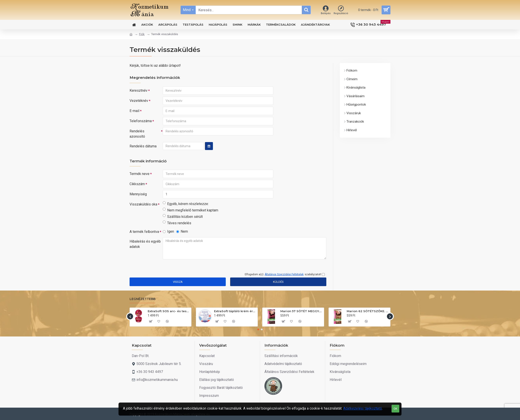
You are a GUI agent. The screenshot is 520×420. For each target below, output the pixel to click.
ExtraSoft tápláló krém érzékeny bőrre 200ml (235, 311)
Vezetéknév (139, 101)
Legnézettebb (142, 299)
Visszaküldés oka (143, 204)
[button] (130, 316)
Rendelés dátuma (143, 146)
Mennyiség (138, 194)
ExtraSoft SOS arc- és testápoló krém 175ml (169, 311)
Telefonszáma (141, 121)
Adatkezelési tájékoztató (362, 408)
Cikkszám (137, 184)
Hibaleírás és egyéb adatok (145, 244)
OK (395, 409)
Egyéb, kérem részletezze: (186, 204)
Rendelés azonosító (137, 134)
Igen (168, 231)
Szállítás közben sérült (183, 216)
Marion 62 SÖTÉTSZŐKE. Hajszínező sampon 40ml (368, 311)
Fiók (142, 34)
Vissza (178, 282)
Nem (182, 231)
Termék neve (140, 174)
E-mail (134, 111)
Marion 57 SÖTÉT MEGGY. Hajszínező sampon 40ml (301, 311)
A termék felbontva (144, 232)
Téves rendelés (177, 223)
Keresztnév (139, 90)
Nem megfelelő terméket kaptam (190, 210)
